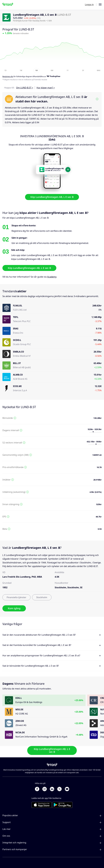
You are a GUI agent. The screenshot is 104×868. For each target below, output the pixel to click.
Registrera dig (8, 77)
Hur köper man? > (46, 88)
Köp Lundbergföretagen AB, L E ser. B (52, 197)
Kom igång (14, 608)
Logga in (89, 4)
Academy (52, 277)
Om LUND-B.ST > (25, 88)
